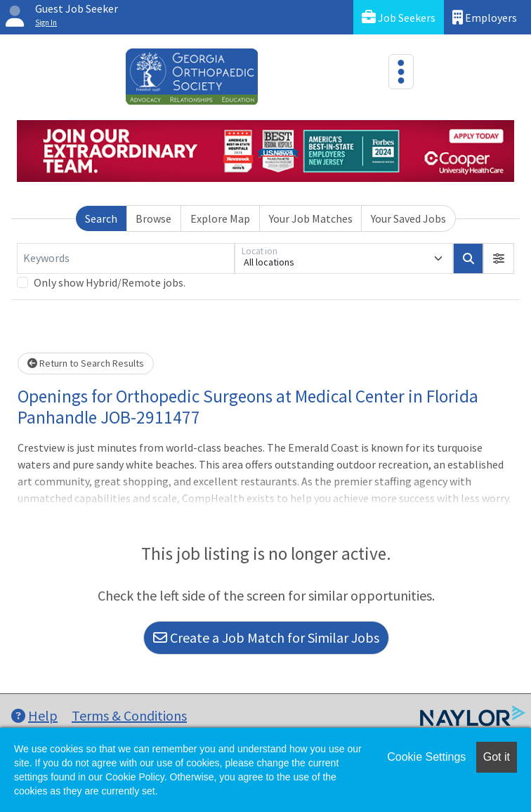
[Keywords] (126, 258)
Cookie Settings (426, 757)
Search (101, 218)
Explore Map (220, 218)
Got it (497, 757)
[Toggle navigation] (401, 72)
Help (34, 715)
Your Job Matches (311, 218)
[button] (499, 258)
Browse (153, 218)
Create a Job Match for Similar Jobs (266, 637)
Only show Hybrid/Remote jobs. (110, 282)
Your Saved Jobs (408, 218)
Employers (485, 17)
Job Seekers (399, 17)
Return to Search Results (86, 363)
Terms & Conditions (129, 715)
